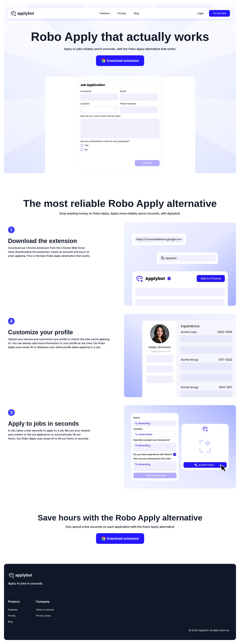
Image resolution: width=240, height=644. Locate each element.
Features (105, 13)
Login (200, 13)
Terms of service (45, 610)
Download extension (120, 61)
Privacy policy (43, 616)
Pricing (122, 13)
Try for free (219, 13)
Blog (136, 13)
